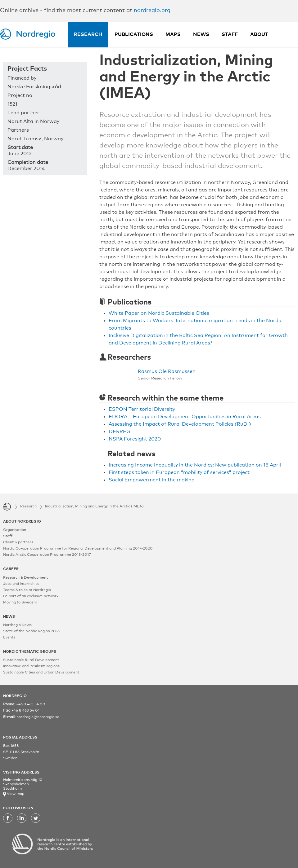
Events (9, 638)
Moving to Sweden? (20, 603)
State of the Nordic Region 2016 (31, 631)
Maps (173, 34)
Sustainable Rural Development (31, 660)
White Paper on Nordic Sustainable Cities (159, 313)
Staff (230, 34)
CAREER (11, 569)
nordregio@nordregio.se (38, 717)
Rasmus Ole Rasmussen (167, 371)
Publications (134, 34)
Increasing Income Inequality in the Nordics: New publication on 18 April (195, 465)
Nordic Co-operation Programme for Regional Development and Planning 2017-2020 (78, 549)
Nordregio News (17, 625)
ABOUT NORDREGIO (22, 522)
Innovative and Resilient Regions (31, 666)
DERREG (120, 432)
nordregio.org (152, 11)
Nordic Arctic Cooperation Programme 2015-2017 (47, 555)
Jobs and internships (21, 584)
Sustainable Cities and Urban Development (41, 673)
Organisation (15, 530)
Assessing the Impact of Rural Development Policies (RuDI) (180, 424)
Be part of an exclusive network (31, 596)
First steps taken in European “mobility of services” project (179, 472)
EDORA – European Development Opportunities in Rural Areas (185, 417)
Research (88, 34)
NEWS (9, 617)
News (201, 34)
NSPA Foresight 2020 (135, 439)
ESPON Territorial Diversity (142, 409)
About (259, 34)
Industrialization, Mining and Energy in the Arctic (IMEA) (94, 506)
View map (15, 794)
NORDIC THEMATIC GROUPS (30, 652)
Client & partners (18, 542)
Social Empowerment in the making (152, 480)
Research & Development (25, 578)
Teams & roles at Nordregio (27, 590)
